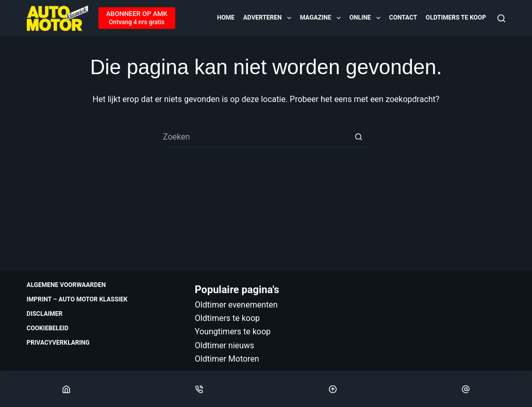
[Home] (66, 389)
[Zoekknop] (359, 137)
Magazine (321, 18)
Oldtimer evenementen (236, 305)
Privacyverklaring (58, 343)
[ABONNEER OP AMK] (137, 18)
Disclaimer (45, 314)
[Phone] (199, 389)
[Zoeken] (501, 18)
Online (366, 18)
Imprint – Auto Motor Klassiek (77, 299)
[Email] (466, 389)
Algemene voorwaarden (66, 285)
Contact (403, 18)
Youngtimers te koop (233, 332)
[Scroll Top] (333, 389)
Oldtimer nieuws (225, 345)
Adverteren (268, 18)
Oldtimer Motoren (227, 359)
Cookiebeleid (48, 328)
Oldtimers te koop (456, 18)
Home (226, 18)
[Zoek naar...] (256, 137)
